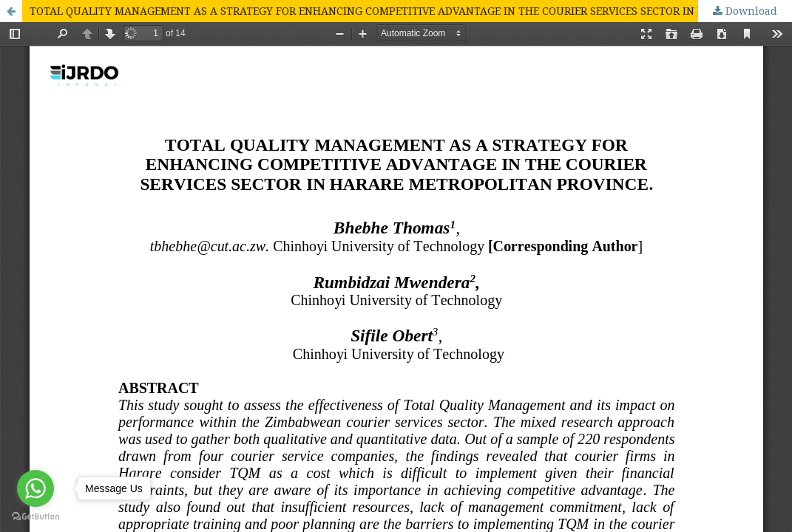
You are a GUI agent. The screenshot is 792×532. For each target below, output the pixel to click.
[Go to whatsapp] (35, 488)
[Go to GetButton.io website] (35, 517)
